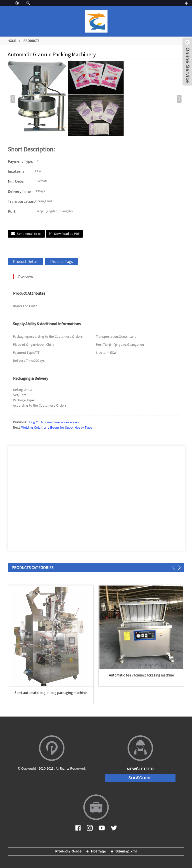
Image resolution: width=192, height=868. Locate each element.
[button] (179, 99)
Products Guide (68, 851)
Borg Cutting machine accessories (53, 422)
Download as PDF (67, 234)
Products (31, 41)
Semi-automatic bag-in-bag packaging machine (51, 693)
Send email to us (29, 234)
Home (12, 41)
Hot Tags (98, 851)
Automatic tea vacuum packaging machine (141, 675)
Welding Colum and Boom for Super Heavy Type (57, 427)
